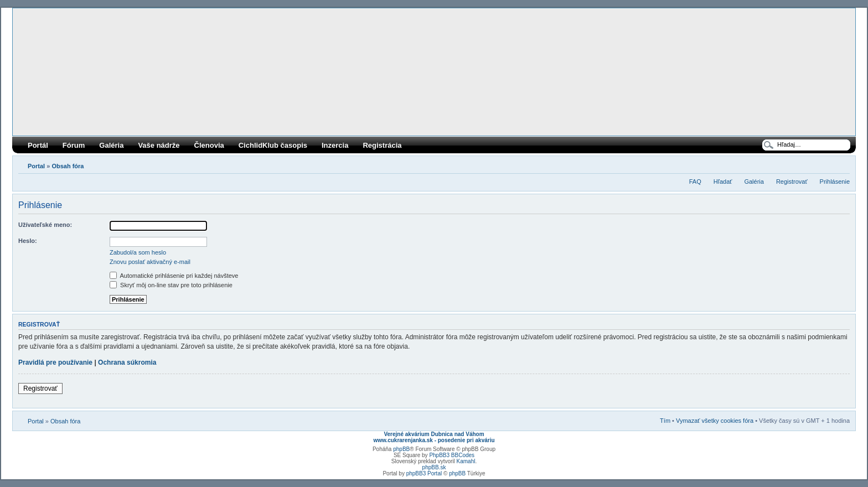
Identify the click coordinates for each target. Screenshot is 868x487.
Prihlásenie (835, 182)
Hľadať (723, 182)
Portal (36, 166)
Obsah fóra (68, 166)
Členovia (209, 145)
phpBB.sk (434, 467)
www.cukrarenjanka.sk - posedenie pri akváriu (434, 440)
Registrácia (382, 145)
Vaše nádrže (159, 145)
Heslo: (28, 241)
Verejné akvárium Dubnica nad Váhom (434, 434)
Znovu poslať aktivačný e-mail (150, 262)
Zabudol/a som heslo (138, 252)
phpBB (401, 449)
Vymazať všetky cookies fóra (715, 421)
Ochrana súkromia (127, 362)
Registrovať (792, 182)
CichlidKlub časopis (273, 145)
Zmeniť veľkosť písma (842, 164)
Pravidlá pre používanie (55, 362)
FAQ (695, 182)
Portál (38, 145)
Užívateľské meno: (45, 225)
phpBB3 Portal (424, 473)
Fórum (74, 145)
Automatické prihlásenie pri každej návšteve (174, 276)
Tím (665, 421)
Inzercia (335, 145)
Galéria (111, 145)
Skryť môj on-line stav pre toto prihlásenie (171, 285)
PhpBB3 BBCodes (452, 455)
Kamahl (466, 461)
